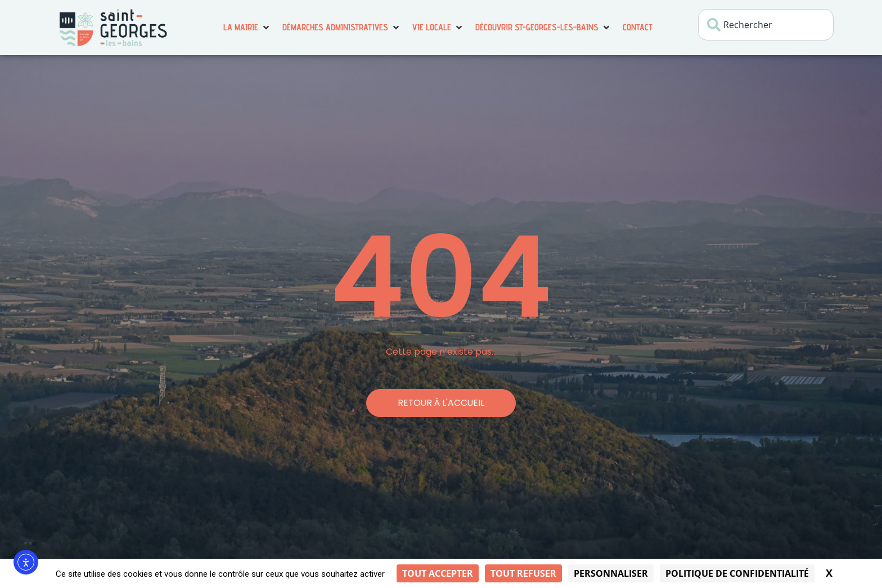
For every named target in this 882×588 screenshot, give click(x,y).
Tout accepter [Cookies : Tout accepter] (438, 573)
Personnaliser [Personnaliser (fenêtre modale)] (611, 573)
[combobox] (766, 25)
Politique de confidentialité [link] (737, 573)
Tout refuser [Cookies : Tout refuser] (523, 573)
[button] (247, 28)
